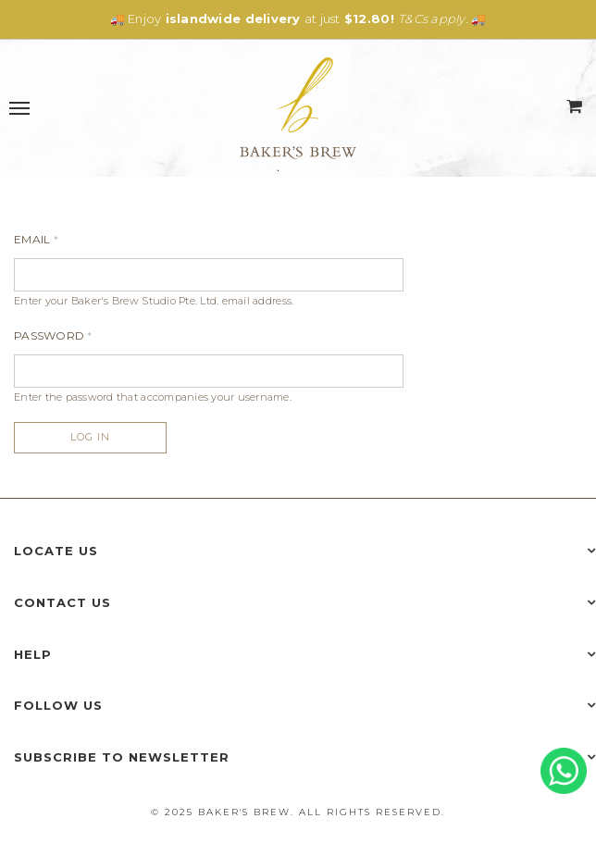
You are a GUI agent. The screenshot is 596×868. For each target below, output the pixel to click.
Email (36, 239)
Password (53, 335)
